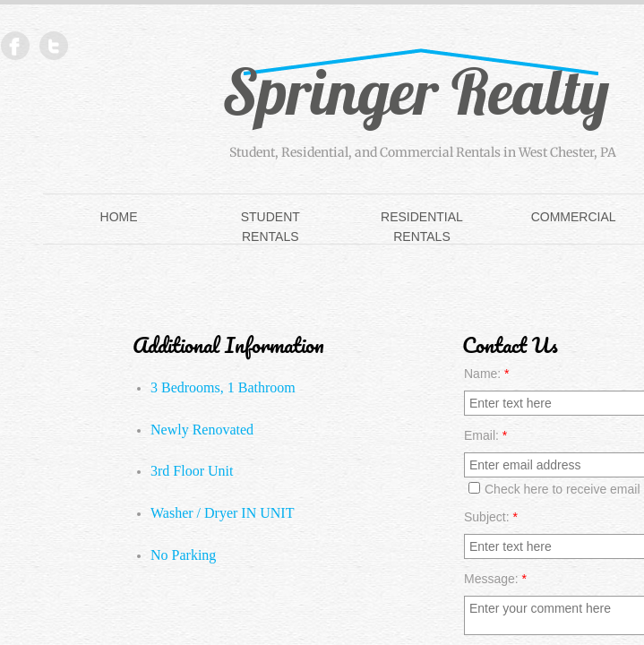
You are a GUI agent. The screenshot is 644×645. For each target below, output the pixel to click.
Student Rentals (270, 227)
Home (119, 217)
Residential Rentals (422, 227)
